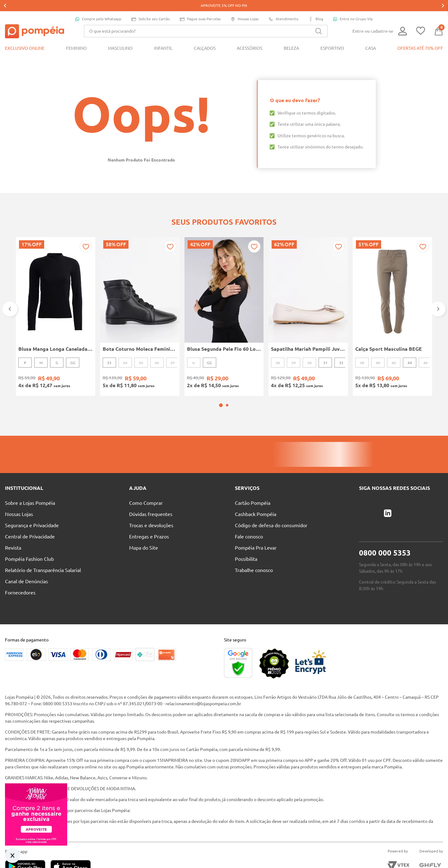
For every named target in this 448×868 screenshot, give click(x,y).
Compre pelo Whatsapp (98, 8)
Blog (316, 8)
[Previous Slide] (10, 289)
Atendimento (283, 8)
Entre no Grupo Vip (353, 8)
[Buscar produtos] (319, 20)
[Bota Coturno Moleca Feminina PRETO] (140, 297)
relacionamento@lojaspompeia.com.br (203, 676)
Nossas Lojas (245, 8)
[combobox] (206, 20)
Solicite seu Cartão (151, 8)
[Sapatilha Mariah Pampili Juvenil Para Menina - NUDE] (308, 297)
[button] (221, 378)
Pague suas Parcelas (200, 8)
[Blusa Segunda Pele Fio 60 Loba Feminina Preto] (224, 297)
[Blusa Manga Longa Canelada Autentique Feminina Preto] (56, 297)
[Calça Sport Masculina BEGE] (392, 297)
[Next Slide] (438, 289)
